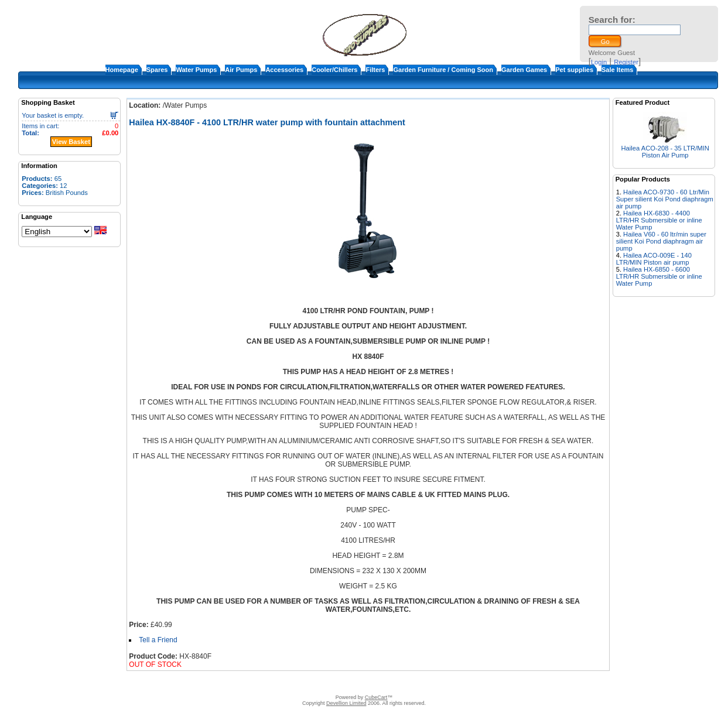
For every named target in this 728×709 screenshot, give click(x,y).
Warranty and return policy (433, 683)
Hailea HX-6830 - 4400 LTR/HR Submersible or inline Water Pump (659, 220)
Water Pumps (196, 70)
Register (626, 62)
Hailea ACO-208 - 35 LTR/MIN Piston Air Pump (665, 152)
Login (599, 62)
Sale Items (617, 70)
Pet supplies (574, 70)
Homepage (122, 70)
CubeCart (376, 697)
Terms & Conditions (360, 683)
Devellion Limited (346, 703)
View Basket (71, 142)
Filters (375, 70)
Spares (157, 70)
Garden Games (524, 70)
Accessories (284, 70)
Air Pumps (241, 70)
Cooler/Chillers (334, 70)
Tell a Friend (158, 640)
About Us (274, 683)
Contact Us (309, 683)
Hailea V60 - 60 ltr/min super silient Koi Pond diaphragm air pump (661, 241)
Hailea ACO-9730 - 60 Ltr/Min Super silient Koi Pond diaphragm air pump (665, 199)
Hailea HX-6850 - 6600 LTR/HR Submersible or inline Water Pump (659, 276)
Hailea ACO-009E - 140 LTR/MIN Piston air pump (654, 259)
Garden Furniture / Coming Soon (443, 70)
